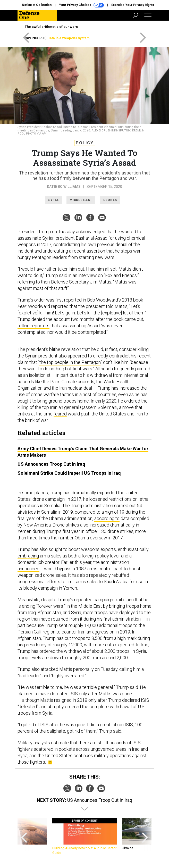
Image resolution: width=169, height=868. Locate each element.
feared (60, 414)
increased (129, 388)
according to (107, 518)
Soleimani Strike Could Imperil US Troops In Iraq (69, 473)
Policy (85, 143)
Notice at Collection (37, 5)
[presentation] (24, 837)
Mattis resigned (56, 700)
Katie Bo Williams (64, 187)
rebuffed (120, 575)
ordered (47, 651)
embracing (28, 556)
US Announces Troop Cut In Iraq (51, 464)
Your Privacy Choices (81, 5)
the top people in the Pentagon (70, 362)
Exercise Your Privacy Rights (133, 5)
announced (28, 569)
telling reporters (33, 326)
